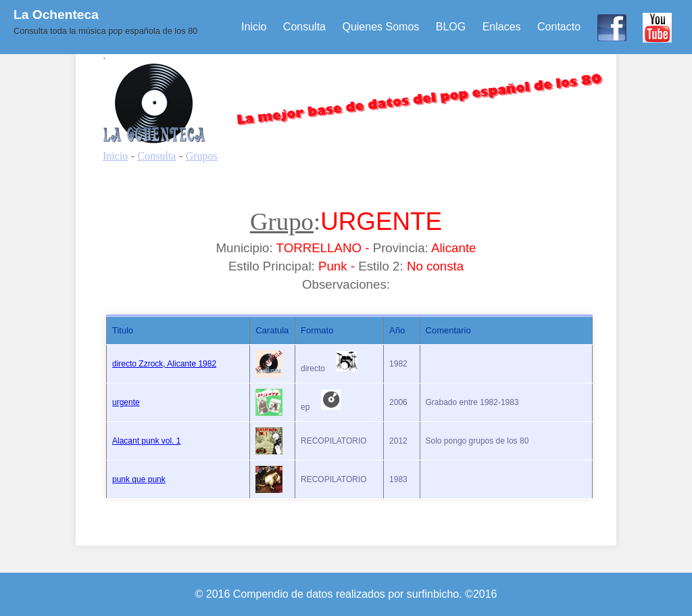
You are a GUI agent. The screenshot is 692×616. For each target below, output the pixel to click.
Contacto (559, 27)
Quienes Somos (380, 27)
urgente (126, 402)
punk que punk (139, 479)
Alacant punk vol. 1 (146, 441)
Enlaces (502, 27)
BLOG (451, 27)
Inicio (254, 27)
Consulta (304, 27)
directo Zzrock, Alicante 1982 (164, 364)
